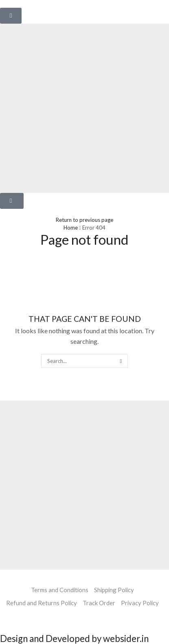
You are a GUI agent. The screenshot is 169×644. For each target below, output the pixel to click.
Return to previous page (84, 220)
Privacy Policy (140, 603)
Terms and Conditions (60, 590)
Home (71, 228)
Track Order (99, 603)
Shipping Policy (114, 590)
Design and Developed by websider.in (74, 638)
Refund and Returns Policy (42, 603)
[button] (11, 16)
